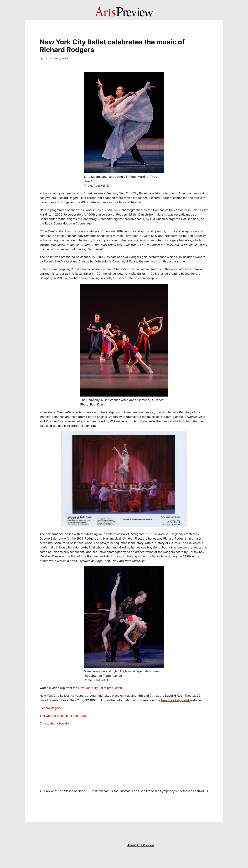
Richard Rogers (50, 708)
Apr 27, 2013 (47, 58)
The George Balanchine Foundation (64, 716)
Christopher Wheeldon (55, 723)
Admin (66, 58)
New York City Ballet (175, 700)
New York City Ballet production (100, 688)
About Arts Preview (141, 845)
